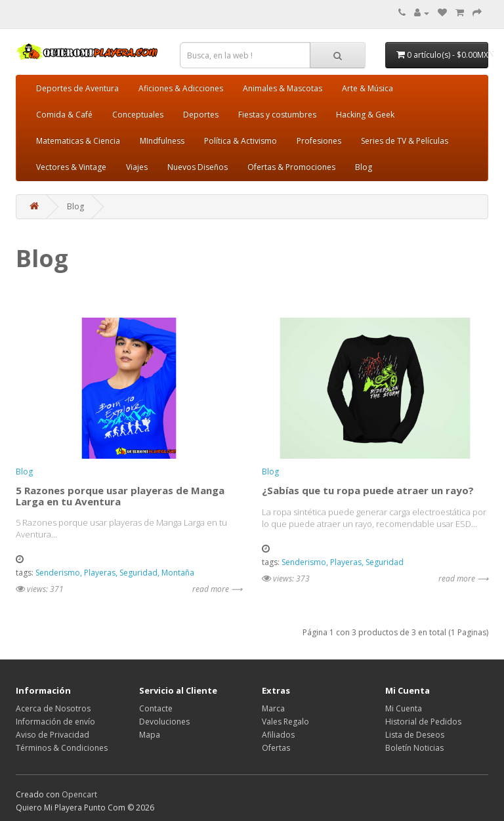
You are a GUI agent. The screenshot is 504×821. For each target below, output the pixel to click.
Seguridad (138, 573)
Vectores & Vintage (71, 167)
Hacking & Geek (365, 115)
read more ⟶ (217, 589)
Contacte (156, 708)
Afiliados (278, 735)
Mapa (150, 735)
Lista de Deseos (415, 735)
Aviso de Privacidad (52, 735)
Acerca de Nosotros (53, 708)
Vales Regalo (285, 722)
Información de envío (55, 722)
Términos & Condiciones (62, 748)
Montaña (178, 573)
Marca (273, 708)
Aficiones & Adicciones (181, 88)
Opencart (79, 794)
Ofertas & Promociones (291, 167)
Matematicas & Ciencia (78, 141)
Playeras (100, 573)
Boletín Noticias (414, 748)
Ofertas (276, 748)
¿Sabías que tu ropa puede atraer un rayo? (368, 490)
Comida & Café (64, 115)
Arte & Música (367, 88)
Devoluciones (164, 722)
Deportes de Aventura (77, 88)
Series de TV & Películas (405, 141)
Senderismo (58, 573)
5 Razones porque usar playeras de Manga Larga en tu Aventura (120, 496)
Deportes (201, 115)
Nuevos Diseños (198, 167)
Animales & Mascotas (283, 88)
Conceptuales (138, 115)
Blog (364, 167)
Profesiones (319, 141)
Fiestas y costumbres (277, 115)
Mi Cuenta (404, 708)
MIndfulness (162, 141)
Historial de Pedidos (423, 722)
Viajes (137, 167)
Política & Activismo (241, 141)
